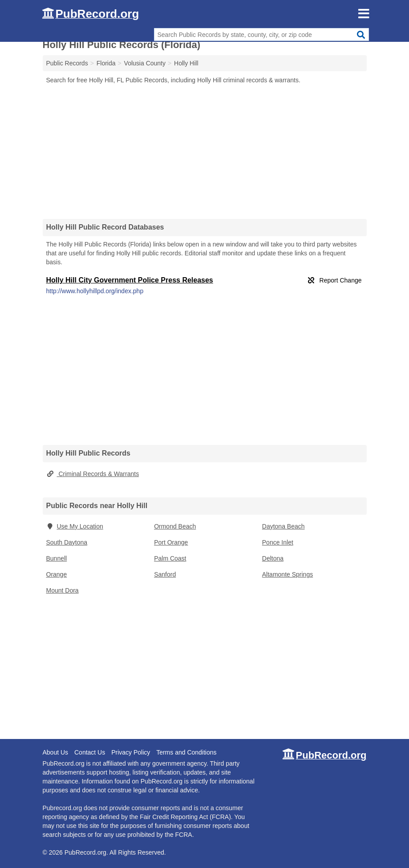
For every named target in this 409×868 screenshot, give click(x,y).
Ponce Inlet (278, 542)
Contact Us (90, 752)
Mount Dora (63, 590)
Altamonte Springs (288, 574)
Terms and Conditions (186, 752)
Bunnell (57, 558)
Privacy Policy (131, 752)
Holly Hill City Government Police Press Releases (130, 280)
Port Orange (171, 542)
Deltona (273, 558)
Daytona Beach (283, 526)
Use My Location (75, 526)
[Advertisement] (205, 151)
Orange (57, 574)
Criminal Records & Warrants (93, 474)
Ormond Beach (175, 526)
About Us (56, 752)
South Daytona (67, 542)
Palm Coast (170, 558)
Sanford (165, 574)
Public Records (67, 63)
